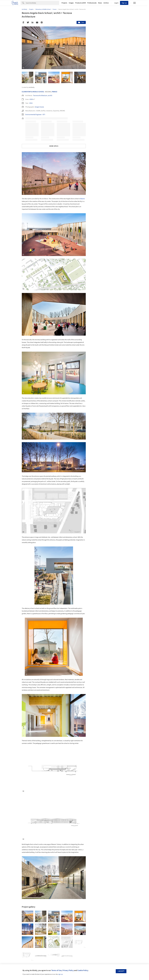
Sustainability (98, 872)
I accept (121, 971)
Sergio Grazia (39, 107)
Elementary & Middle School (33, 92)
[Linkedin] (32, 22)
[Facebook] (23, 22)
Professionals (92, 3)
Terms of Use (56, 970)
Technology (110, 872)
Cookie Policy (83, 970)
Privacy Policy (68, 970)
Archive (106, 3)
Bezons (83, 199)
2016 (31, 103)
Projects (64, 3)
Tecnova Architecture (40, 96)
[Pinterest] (42, 22)
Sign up (124, 3)
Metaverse (97, 876)
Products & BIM (80, 3)
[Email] (37, 22)
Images (71, 3)
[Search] (42, 3)
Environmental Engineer (33, 115)
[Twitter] (28, 22)
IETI (44, 115)
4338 (31, 99)
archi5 (50, 96)
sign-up (60, 974)
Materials (121, 872)
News (100, 3)
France (55, 92)
